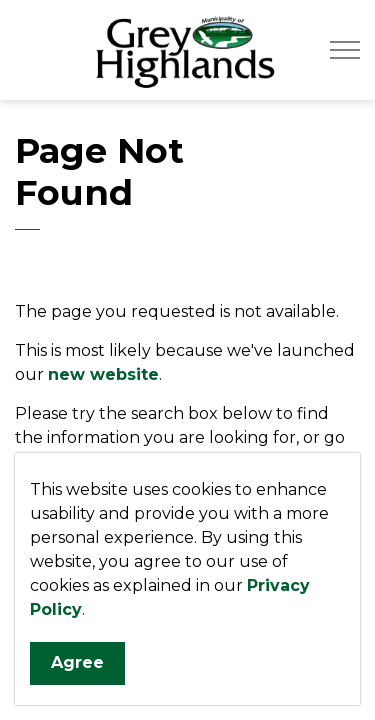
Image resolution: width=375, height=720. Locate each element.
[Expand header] (345, 50)
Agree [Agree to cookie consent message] (77, 664)
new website (103, 374)
